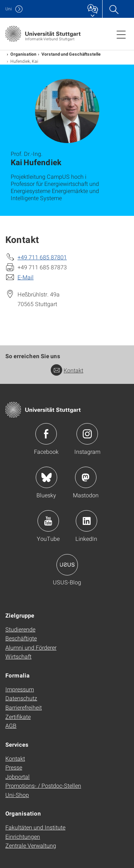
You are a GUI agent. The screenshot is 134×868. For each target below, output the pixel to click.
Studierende (20, 629)
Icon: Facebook (46, 434)
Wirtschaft (18, 656)
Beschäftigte (21, 638)
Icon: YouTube (48, 521)
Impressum (20, 689)
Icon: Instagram (87, 434)
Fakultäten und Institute (35, 827)
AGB (11, 725)
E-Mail (26, 277)
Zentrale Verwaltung (31, 845)
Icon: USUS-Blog (67, 565)
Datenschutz (21, 698)
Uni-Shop (17, 795)
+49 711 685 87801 (42, 257)
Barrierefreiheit (24, 707)
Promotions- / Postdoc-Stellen (43, 785)
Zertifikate (18, 717)
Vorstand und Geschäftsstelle (71, 54)
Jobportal (18, 776)
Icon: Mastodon (86, 477)
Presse (14, 767)
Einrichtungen (23, 836)
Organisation (23, 54)
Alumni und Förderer (31, 647)
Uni (9, 9)
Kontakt (67, 370)
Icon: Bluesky (46, 477)
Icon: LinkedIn (86, 521)
